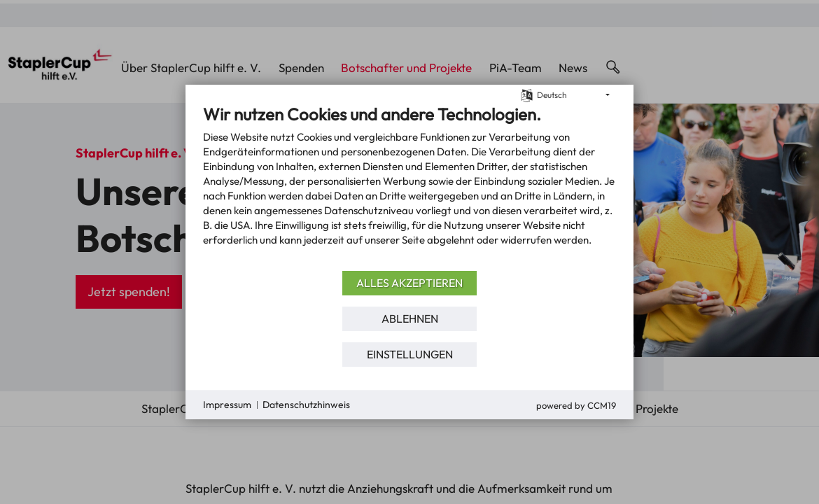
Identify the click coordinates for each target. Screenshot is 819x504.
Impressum (227, 405)
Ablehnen (410, 318)
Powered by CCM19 (576, 405)
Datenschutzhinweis (306, 405)
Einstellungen (410, 354)
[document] (409, 185)
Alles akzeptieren (409, 283)
